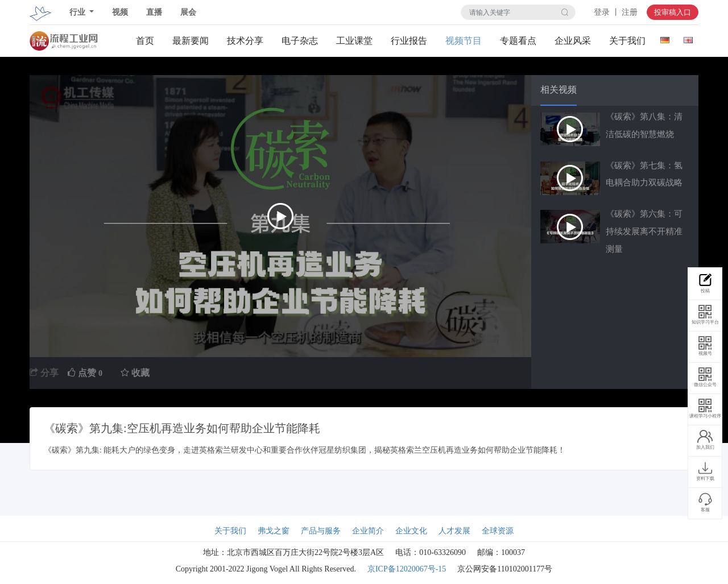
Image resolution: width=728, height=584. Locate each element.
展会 (188, 12)
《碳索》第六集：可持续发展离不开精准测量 (644, 231)
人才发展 (454, 531)
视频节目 (464, 41)
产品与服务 (321, 531)
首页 (145, 41)
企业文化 (411, 531)
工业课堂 (354, 41)
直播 (154, 12)
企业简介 (368, 531)
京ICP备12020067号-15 (407, 569)
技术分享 (245, 41)
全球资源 (498, 531)
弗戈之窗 (274, 531)
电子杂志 (300, 41)
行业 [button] (78, 12)
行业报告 (409, 41)
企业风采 (573, 41)
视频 (120, 12)
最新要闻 (191, 41)
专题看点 (518, 41)
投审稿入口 (673, 12)
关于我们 (627, 41)
